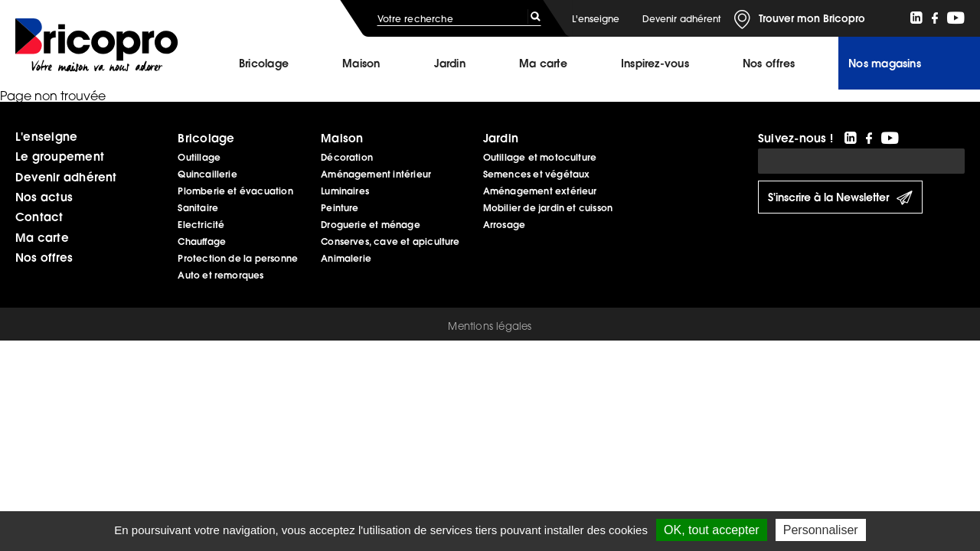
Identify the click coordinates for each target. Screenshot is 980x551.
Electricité (201, 225)
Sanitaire (198, 208)
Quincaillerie (207, 174)
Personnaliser (821, 530)
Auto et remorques (220, 275)
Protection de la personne (238, 258)
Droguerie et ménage (371, 225)
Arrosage (505, 225)
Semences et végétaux (537, 174)
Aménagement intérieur (376, 174)
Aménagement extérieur (540, 191)
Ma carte (543, 64)
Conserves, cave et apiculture (390, 241)
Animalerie (346, 258)
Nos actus (44, 197)
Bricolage (264, 64)
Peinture (340, 208)
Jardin (450, 64)
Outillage (199, 157)
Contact (39, 217)
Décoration (347, 157)
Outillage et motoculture (540, 157)
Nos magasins (885, 64)
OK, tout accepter (712, 530)
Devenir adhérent (681, 19)
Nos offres (44, 257)
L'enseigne (596, 19)
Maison (361, 64)
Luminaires (345, 191)
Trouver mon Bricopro (812, 18)
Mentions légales (490, 326)
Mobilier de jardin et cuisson (548, 208)
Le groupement (60, 156)
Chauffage (202, 241)
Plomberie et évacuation (235, 191)
